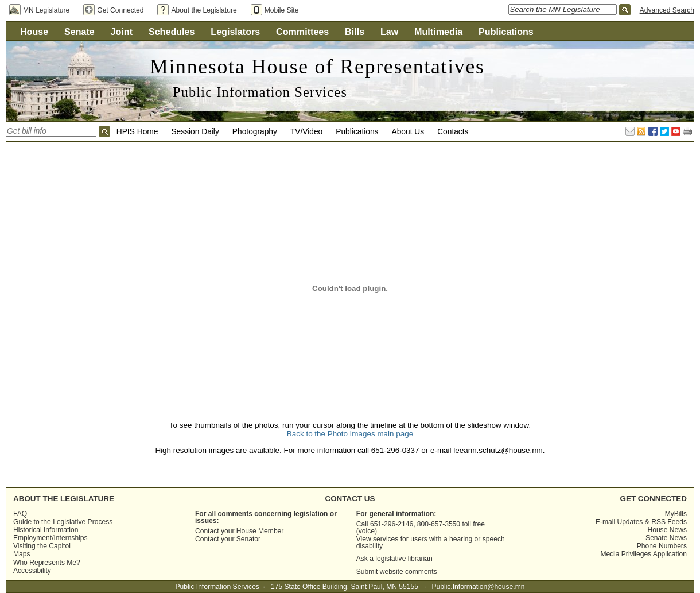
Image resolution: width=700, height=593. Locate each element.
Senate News (666, 538)
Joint (122, 32)
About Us (408, 132)
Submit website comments (397, 572)
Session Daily (195, 132)
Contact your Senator (228, 539)
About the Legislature (204, 10)
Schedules (172, 32)
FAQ (20, 514)
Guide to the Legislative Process (63, 522)
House (34, 32)
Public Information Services (260, 92)
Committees (302, 32)
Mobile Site (282, 10)
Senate (79, 32)
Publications (506, 32)
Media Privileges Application (644, 554)
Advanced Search (667, 10)
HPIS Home (137, 132)
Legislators (235, 32)
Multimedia (438, 32)
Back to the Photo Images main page (350, 434)
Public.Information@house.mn (478, 587)
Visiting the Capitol (42, 546)
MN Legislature (46, 10)
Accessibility (32, 571)
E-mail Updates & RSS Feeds (641, 522)
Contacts (453, 132)
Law (389, 32)
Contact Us (350, 499)
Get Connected (120, 10)
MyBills (676, 514)
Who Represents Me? (47, 563)
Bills (355, 32)
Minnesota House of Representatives (317, 67)
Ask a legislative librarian (394, 559)
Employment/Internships (50, 538)
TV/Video (306, 132)
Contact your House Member (239, 531)
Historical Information (46, 530)
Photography (255, 132)
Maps (22, 554)
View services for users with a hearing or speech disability (431, 542)
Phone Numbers (662, 546)
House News (667, 530)
